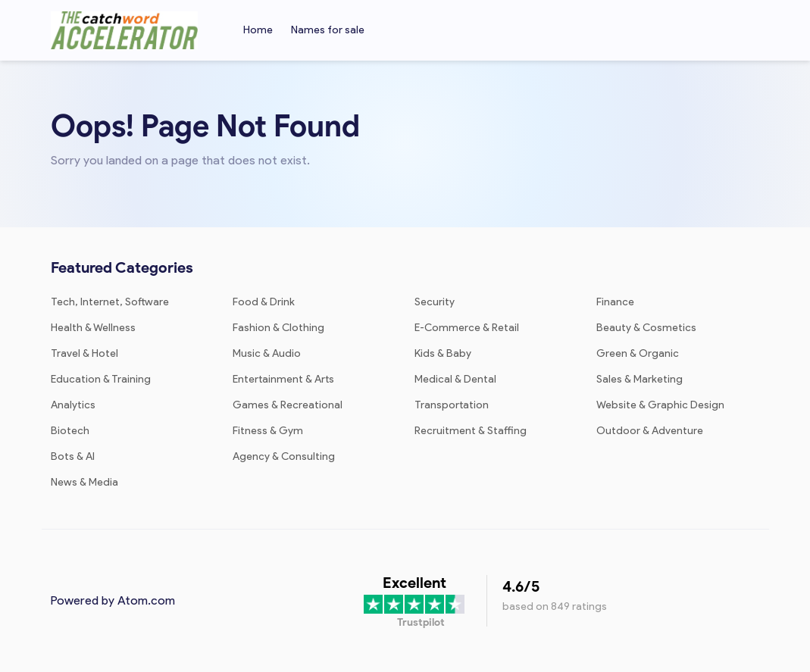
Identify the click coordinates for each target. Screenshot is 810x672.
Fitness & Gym (268, 431)
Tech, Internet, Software (110, 302)
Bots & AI (73, 456)
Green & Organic (638, 353)
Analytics (73, 405)
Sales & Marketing (640, 379)
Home (258, 30)
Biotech (70, 431)
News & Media (84, 482)
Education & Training (101, 379)
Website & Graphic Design (660, 405)
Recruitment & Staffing (471, 431)
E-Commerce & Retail (467, 328)
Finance (615, 302)
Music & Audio (267, 353)
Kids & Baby (443, 353)
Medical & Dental (455, 379)
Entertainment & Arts (283, 379)
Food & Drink (264, 302)
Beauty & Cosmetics (646, 328)
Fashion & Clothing (278, 328)
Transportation (452, 405)
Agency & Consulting (284, 456)
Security (435, 302)
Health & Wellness (93, 328)
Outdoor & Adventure (650, 431)
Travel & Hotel (84, 353)
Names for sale (328, 30)
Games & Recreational (288, 405)
